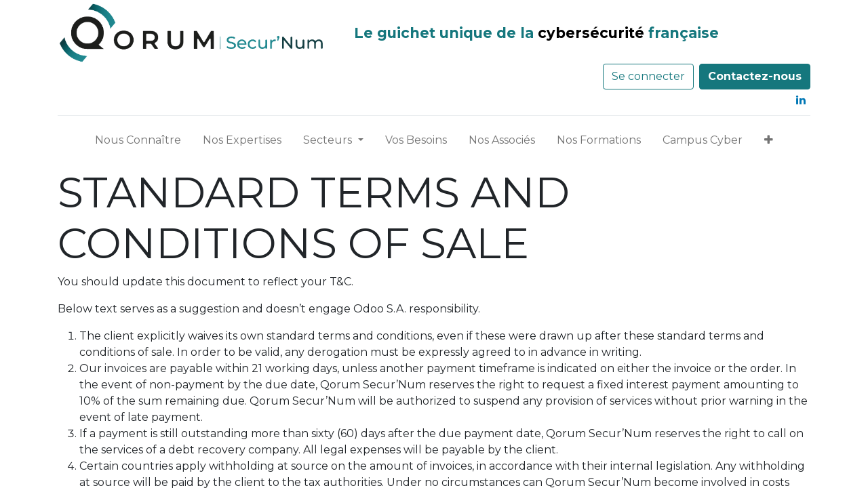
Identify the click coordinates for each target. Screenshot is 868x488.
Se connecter (648, 76)
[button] (769, 143)
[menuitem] (138, 143)
